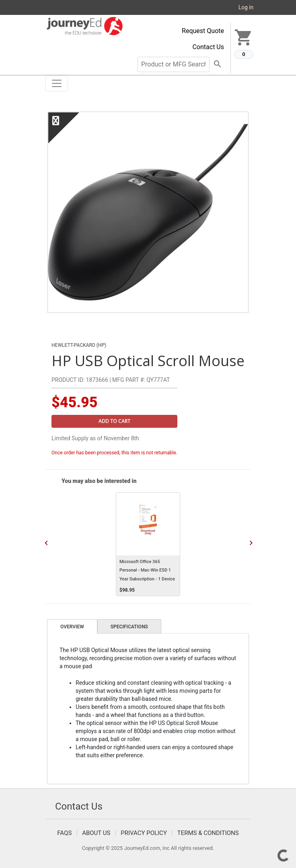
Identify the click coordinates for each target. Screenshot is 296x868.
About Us (96, 833)
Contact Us (208, 47)
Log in (246, 7)
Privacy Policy (144, 833)
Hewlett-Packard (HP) (79, 345)
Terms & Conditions (208, 833)
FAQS (64, 833)
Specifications (129, 627)
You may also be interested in (99, 481)
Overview (72, 627)
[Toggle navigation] (57, 83)
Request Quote (203, 31)
